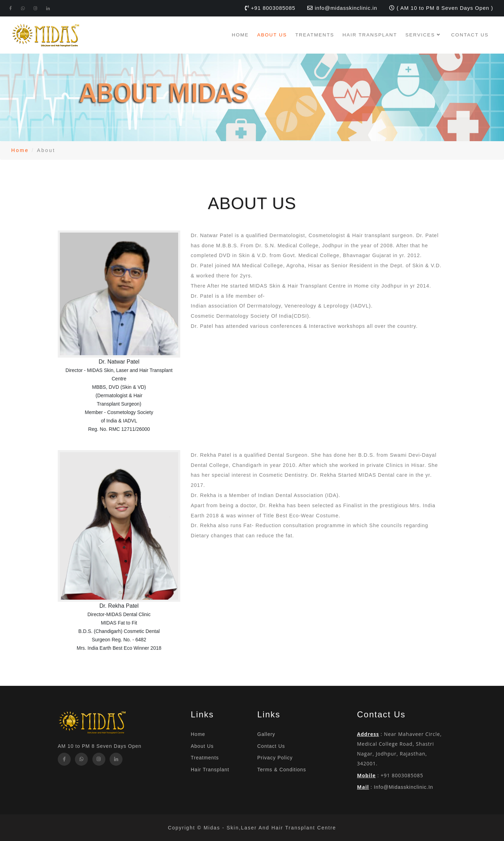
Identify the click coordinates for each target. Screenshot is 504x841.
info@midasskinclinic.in (404, 787)
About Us (272, 35)
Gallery (266, 734)
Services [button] (424, 35)
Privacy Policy (275, 758)
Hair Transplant (370, 35)
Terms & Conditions (282, 770)
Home (240, 35)
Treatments (315, 35)
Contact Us (470, 35)
